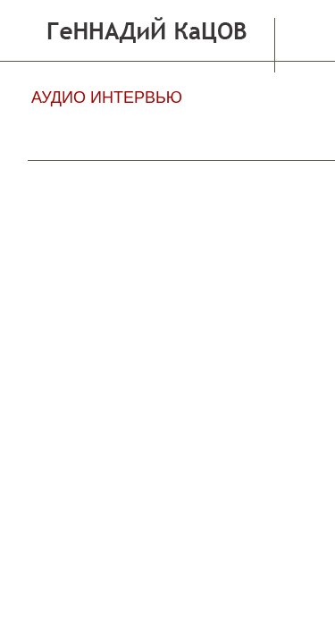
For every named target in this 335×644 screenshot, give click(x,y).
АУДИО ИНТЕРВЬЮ (107, 97)
